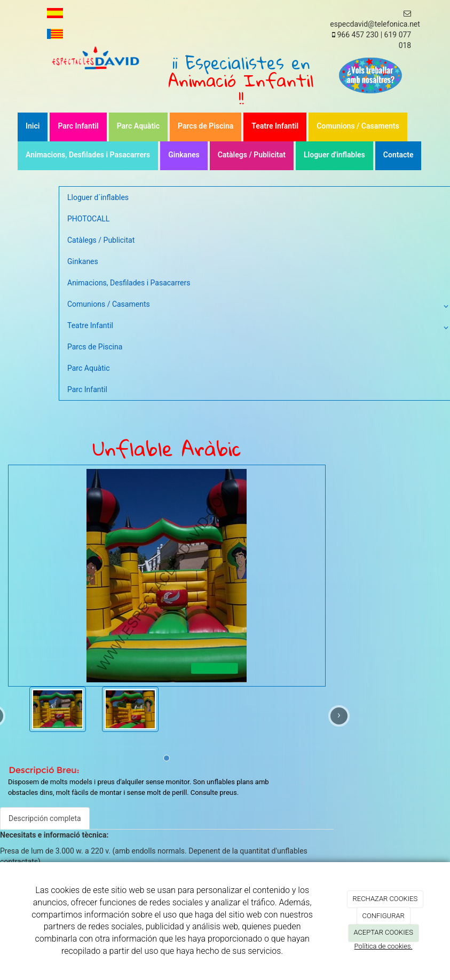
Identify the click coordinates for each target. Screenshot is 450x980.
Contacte (398, 155)
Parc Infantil (78, 126)
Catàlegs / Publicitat (252, 155)
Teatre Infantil (275, 126)
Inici (33, 126)
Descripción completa (45, 818)
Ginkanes (184, 155)
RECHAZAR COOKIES (385, 899)
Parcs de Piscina (206, 126)
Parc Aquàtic (138, 126)
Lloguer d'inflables (334, 155)
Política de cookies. (384, 946)
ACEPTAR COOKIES (383, 932)
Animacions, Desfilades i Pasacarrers (88, 155)
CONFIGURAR (383, 916)
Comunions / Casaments (358, 126)
